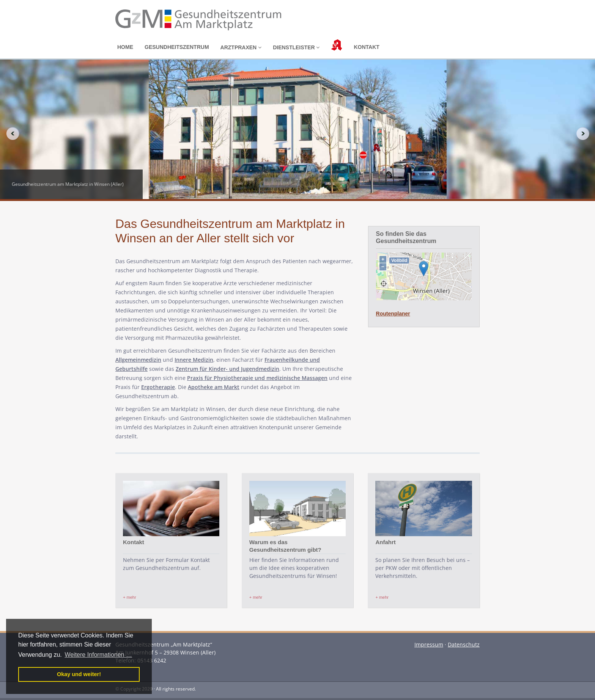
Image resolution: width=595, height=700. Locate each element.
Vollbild (399, 261)
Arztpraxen (241, 47)
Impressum (429, 644)
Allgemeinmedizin (138, 360)
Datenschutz (464, 644)
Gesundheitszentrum (177, 47)
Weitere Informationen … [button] (98, 655)
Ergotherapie (158, 387)
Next (585, 133)
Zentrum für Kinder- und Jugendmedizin (227, 369)
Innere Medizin (194, 360)
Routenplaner (393, 314)
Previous (10, 133)
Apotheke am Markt (214, 387)
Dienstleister (296, 47)
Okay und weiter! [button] (79, 674)
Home (125, 47)
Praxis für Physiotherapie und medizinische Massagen (257, 378)
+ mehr (130, 597)
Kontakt (366, 47)
